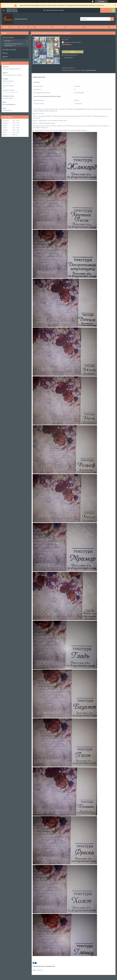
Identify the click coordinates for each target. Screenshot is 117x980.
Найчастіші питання (43, 27)
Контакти (24, 27)
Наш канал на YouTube (75, 27)
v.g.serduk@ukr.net (10, 104)
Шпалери (14, 27)
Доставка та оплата (9, 50)
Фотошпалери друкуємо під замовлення (14, 45)
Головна (6, 27)
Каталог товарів (8, 37)
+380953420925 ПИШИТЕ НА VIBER (96, 27)
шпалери (83, 126)
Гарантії (113, 27)
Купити (73, 52)
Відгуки (5, 57)
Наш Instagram (58, 27)
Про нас (5, 53)
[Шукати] (112, 19)
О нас (32, 27)
